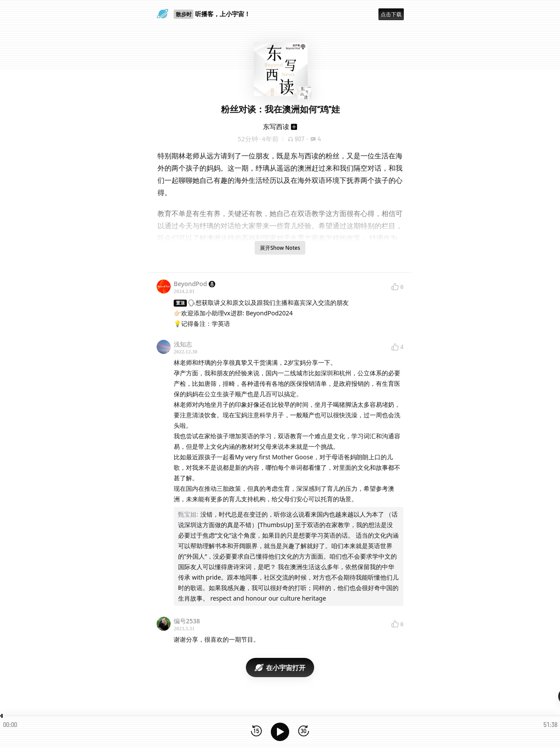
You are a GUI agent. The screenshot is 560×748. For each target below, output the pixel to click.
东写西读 (276, 126)
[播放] (280, 732)
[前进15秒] (304, 732)
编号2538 (187, 621)
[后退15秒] (256, 732)
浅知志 (183, 344)
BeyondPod (194, 284)
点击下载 (391, 14)
